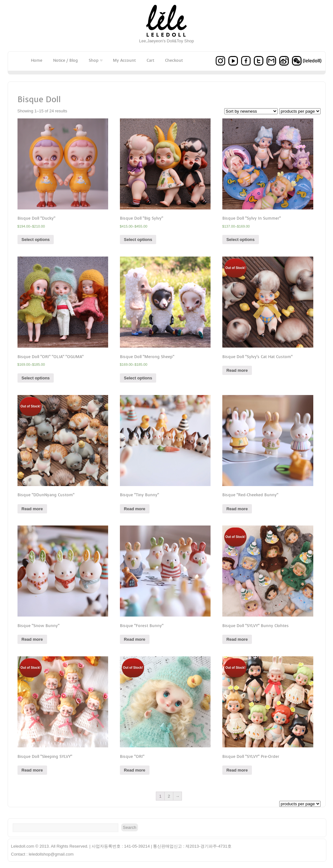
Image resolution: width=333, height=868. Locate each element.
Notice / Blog (66, 60)
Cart (150, 60)
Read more (237, 370)
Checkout (174, 60)
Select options (36, 240)
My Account (124, 60)
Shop (96, 60)
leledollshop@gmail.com (51, 854)
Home (37, 60)
